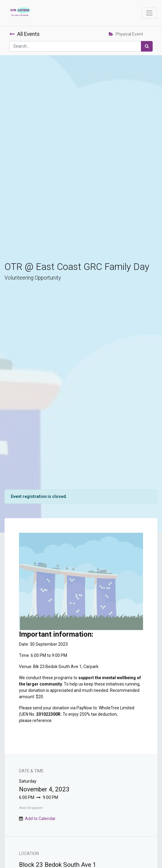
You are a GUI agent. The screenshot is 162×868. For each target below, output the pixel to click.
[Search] (147, 46)
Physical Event (126, 34)
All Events (25, 34)
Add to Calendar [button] (40, 819)
